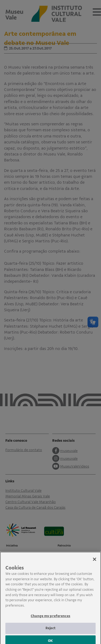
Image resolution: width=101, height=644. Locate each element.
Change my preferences (50, 619)
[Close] (95, 562)
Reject (51, 631)
